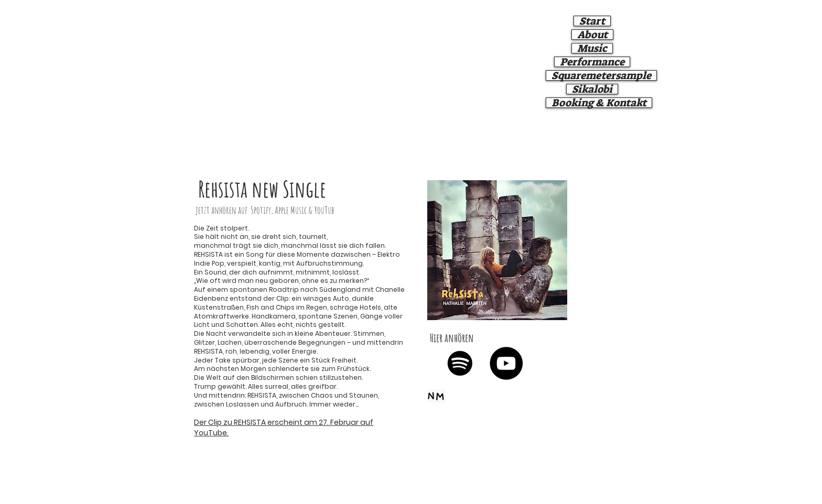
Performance (592, 62)
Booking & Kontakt (599, 103)
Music (592, 48)
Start (592, 21)
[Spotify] (460, 363)
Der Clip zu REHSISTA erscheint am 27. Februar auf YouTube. (284, 428)
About (592, 35)
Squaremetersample (601, 75)
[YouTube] (506, 363)
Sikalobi (592, 89)
